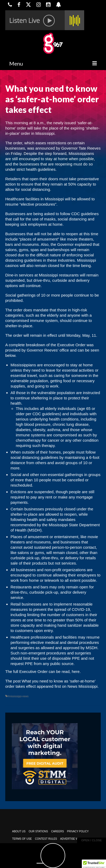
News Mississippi (83, 686)
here (76, 671)
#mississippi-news (18, 696)
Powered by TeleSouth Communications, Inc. (56, 854)
